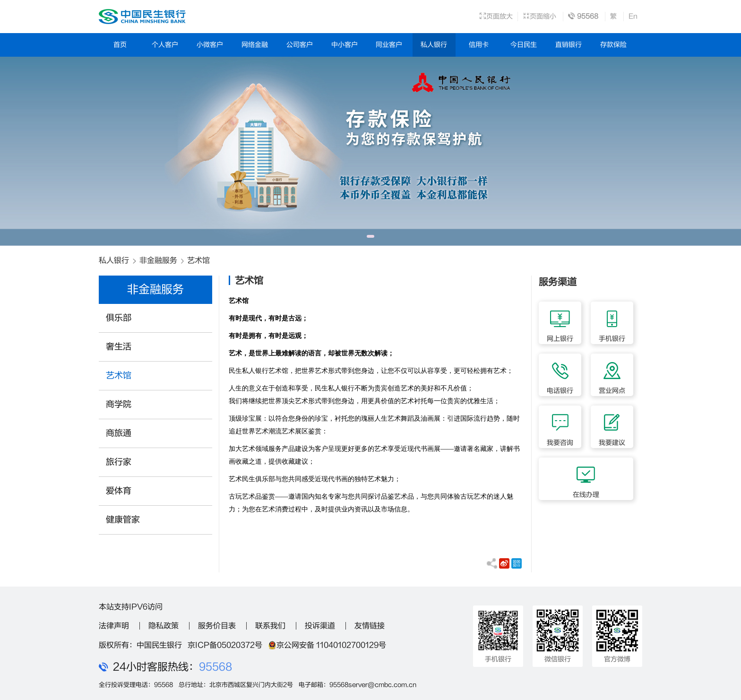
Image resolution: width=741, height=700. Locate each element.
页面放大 (496, 16)
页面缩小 (539, 16)
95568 (215, 667)
